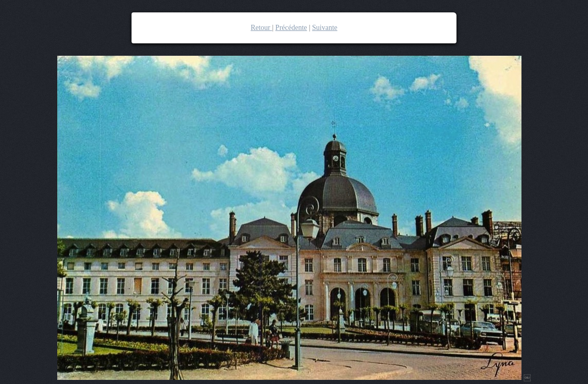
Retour (262, 28)
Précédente (291, 28)
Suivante (325, 28)
